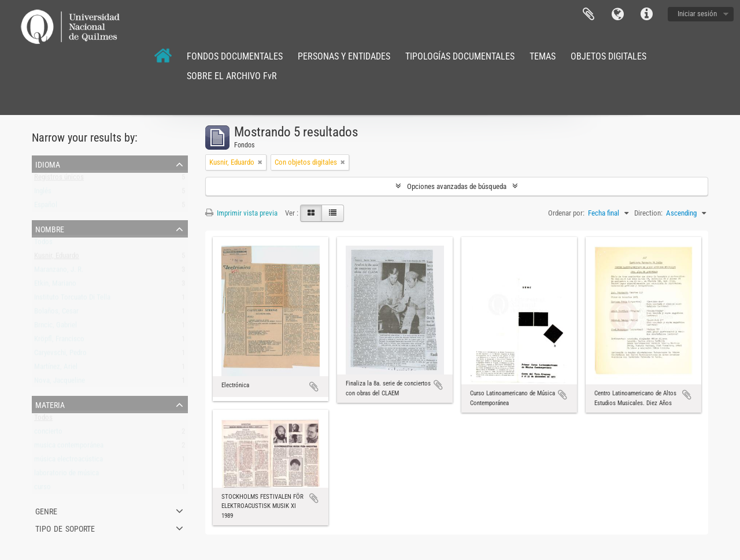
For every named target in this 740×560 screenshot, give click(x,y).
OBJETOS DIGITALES (608, 56)
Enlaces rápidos (646, 14)
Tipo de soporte (65, 528)
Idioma (617, 14)
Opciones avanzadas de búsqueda (457, 186)
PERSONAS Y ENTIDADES (344, 56)
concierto (48, 434)
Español (46, 207)
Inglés (43, 193)
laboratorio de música (66, 475)
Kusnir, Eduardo (57, 258)
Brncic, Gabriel (55, 327)
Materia (50, 404)
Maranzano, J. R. (59, 272)
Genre (46, 510)
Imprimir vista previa (241, 213)
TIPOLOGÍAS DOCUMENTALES (460, 56)
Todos (43, 244)
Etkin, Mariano (55, 286)
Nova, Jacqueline (60, 383)
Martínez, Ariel (56, 369)
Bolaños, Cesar (56, 314)
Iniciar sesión (697, 14)
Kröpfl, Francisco (59, 341)
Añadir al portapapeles (314, 387)
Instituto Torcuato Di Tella (72, 300)
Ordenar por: (566, 213)
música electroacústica (69, 461)
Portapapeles (589, 14)
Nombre (50, 228)
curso (42, 489)
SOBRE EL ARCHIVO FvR (232, 76)
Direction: (648, 213)
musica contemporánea (69, 448)
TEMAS (543, 56)
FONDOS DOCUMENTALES (235, 56)
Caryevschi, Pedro (60, 355)
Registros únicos (59, 179)
